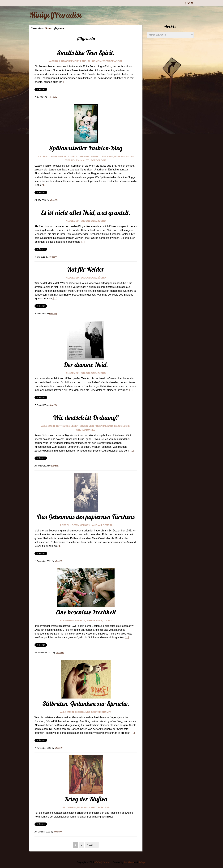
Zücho (102, 221)
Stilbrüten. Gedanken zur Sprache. (86, 704)
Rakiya (142, 862)
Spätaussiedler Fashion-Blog (86, 148)
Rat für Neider (86, 269)
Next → (92, 845)
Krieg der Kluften (86, 799)
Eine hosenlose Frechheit (86, 612)
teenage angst (112, 61)
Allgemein (94, 61)
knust (93, 807)
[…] (65, 82)
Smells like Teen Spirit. (86, 53)
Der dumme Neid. (86, 365)
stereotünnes (86, 430)
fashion (120, 156)
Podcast (103, 807)
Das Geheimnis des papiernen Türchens (86, 517)
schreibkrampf (101, 712)
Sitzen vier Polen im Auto (96, 426)
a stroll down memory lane (68, 61)
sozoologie (99, 160)
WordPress (129, 862)
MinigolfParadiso (56, 15)
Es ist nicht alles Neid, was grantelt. (86, 212)
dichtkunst (82, 712)
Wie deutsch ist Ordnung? (86, 417)
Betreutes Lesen (102, 156)
